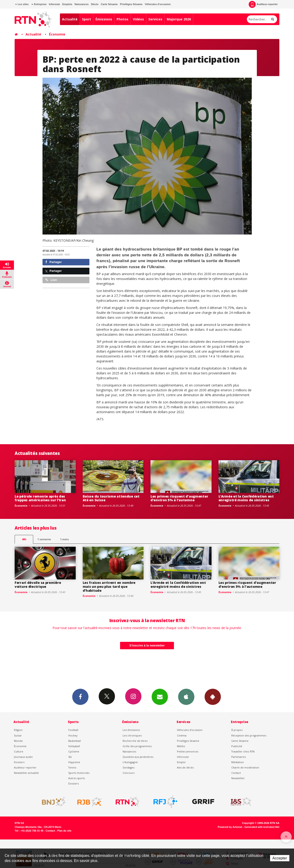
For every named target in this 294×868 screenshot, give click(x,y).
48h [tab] (24, 539)
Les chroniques (132, 735)
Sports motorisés (79, 773)
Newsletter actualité (26, 773)
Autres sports (77, 778)
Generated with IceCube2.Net (262, 827)
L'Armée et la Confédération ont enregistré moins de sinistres (246, 498)
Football (73, 730)
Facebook (80, 697)
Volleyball (74, 746)
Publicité (237, 746)
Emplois (67, 4)
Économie (57, 34)
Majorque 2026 (179, 19)
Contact (236, 773)
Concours (129, 773)
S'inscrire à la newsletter (147, 645)
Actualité (70, 19)
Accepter (280, 858)
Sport (87, 19)
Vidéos (138, 19)
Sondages (129, 767)
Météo (181, 746)
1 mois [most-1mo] (64, 539)
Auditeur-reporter (263, 4)
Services (155, 19)
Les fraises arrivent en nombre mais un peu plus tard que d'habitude (109, 587)
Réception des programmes (249, 735)
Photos (122, 19)
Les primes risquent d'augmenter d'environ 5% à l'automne (179, 498)
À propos (237, 730)
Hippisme (74, 762)
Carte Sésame (109, 4)
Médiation (238, 762)
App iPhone (186, 697)
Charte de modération (245, 767)
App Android (213, 697)
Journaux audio (23, 757)
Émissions (104, 19)
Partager (54, 262)
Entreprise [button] (39, 4)
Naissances (82, 4)
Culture (19, 751)
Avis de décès (185, 767)
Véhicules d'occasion (158, 4)
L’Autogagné (130, 762)
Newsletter (238, 778)
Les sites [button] (22, 4)
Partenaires (238, 757)
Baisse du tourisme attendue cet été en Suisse (111, 498)
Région (18, 730)
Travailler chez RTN (243, 751)
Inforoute (55, 4)
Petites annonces (188, 751)
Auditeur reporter (25, 767)
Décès (95, 4)
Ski (70, 757)
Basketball (75, 741)
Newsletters (160, 697)
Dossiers (19, 762)
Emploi (181, 762)
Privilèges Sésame (131, 4)
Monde (18, 741)
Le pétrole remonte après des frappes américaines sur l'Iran (40, 498)
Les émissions (131, 730)
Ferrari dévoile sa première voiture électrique (38, 585)
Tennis (72, 767)
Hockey (73, 735)
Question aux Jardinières (138, 757)
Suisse (18, 735)
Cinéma (182, 735)
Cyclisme (74, 751)
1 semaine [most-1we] (44, 539)
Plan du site (64, 831)
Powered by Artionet (230, 827)
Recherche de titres (135, 741)
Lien (51, 280)
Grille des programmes (137, 746)
